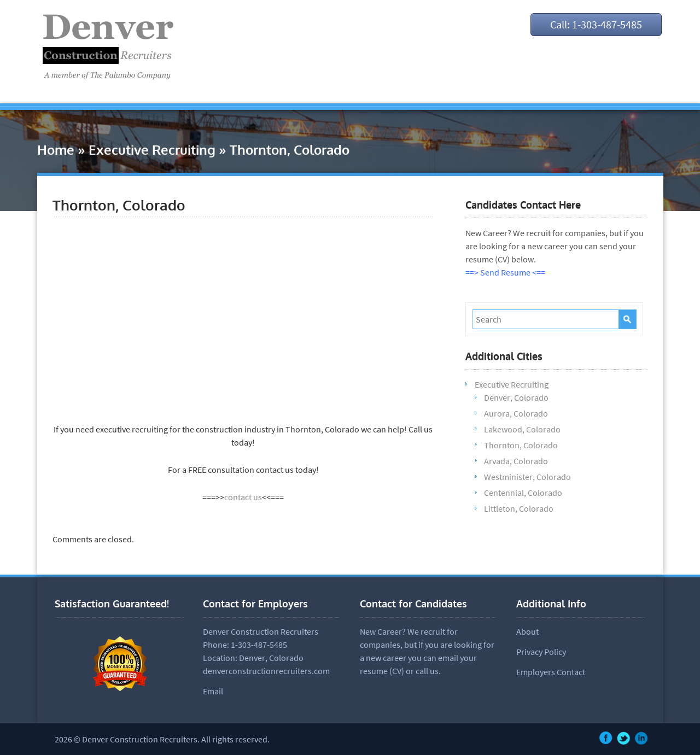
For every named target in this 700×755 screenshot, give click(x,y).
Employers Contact (551, 672)
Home (56, 150)
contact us (243, 497)
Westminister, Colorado (527, 477)
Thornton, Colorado (521, 445)
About (527, 631)
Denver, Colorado (516, 397)
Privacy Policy (541, 652)
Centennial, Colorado (523, 493)
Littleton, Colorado (519, 508)
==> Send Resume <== (505, 272)
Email (213, 691)
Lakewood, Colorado (522, 429)
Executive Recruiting (152, 150)
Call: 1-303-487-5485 (596, 24)
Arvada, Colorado (516, 461)
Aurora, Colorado (516, 413)
